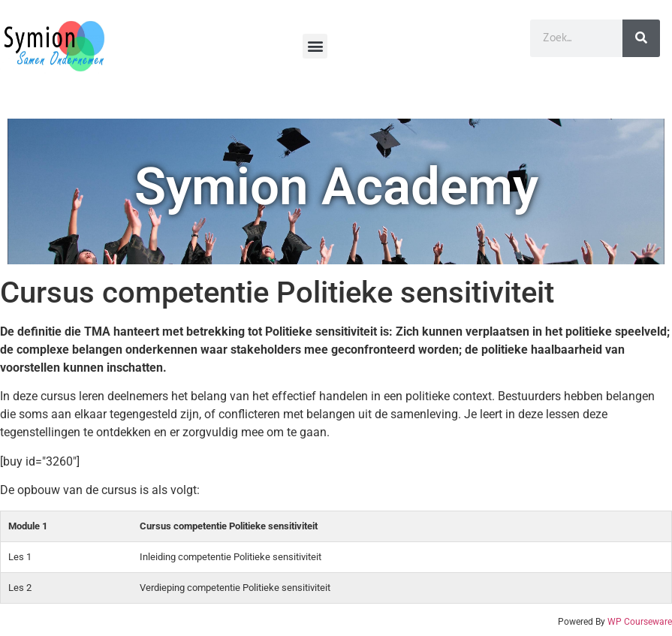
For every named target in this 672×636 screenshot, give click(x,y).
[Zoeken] (641, 38)
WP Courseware (640, 622)
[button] (315, 46)
